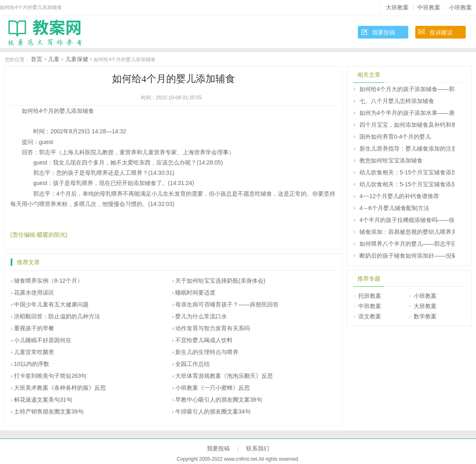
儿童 (54, 59)
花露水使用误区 (34, 293)
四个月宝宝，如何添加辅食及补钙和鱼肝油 (407, 125)
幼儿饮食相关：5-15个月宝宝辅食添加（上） (407, 172)
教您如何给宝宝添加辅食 (391, 160)
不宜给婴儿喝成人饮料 (204, 340)
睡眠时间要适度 (195, 293)
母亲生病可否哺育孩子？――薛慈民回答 (227, 304)
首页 (37, 59)
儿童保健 (77, 59)
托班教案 (370, 296)
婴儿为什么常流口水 (201, 316)
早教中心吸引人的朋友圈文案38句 (219, 400)
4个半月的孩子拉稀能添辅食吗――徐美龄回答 (407, 220)
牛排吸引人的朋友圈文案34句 (213, 411)
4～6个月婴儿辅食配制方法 (394, 208)
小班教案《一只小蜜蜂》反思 (213, 388)
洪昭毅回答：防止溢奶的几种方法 (57, 316)
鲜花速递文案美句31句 (43, 400)
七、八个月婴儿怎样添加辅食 (397, 101)
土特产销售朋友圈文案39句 (49, 411)
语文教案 (370, 316)
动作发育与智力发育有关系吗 (213, 328)
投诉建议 (441, 32)
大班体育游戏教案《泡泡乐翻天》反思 (224, 376)
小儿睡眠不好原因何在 (43, 340)
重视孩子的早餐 (34, 328)
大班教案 (397, 7)
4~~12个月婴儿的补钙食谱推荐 (399, 196)
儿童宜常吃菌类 (34, 352)
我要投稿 (384, 32)
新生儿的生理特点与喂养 (207, 352)
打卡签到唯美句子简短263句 (50, 376)
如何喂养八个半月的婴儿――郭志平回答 (407, 244)
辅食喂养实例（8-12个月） (48, 281)
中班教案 (429, 7)
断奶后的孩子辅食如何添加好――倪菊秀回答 (407, 256)
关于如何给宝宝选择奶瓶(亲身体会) (220, 281)
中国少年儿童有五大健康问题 (51, 304)
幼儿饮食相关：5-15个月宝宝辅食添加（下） (407, 184)
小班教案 (460, 7)
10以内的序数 (32, 364)
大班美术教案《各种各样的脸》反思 (60, 388)
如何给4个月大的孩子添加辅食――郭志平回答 (407, 89)
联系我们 (258, 448)
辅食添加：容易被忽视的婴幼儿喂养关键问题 (407, 232)
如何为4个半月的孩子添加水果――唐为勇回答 (407, 113)
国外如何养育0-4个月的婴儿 (395, 137)
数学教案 (425, 316)
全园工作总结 (192, 364)
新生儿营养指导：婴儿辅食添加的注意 (407, 149)
